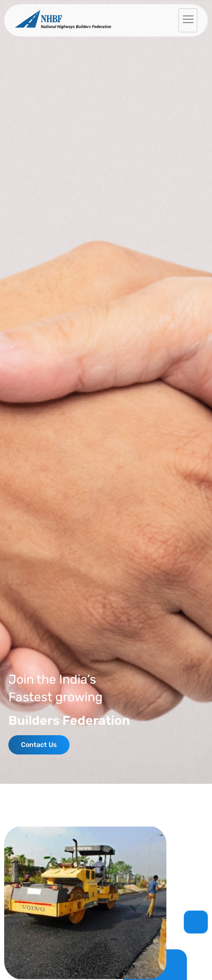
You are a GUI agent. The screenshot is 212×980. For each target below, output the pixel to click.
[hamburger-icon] (188, 20)
